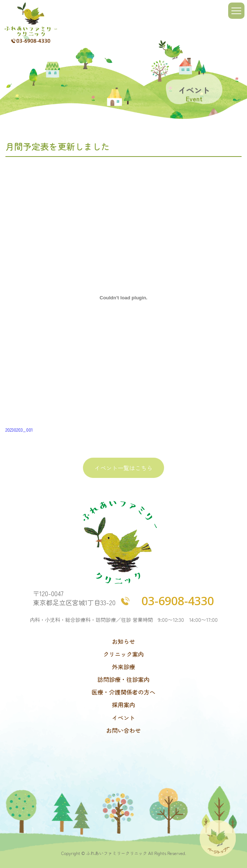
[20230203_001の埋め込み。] (123, 298)
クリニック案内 (123, 654)
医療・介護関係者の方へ (123, 692)
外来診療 (123, 667)
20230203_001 (19, 430)
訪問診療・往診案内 (123, 679)
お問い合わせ (123, 730)
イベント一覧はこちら (123, 468)
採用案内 (123, 705)
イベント (123, 718)
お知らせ (123, 642)
